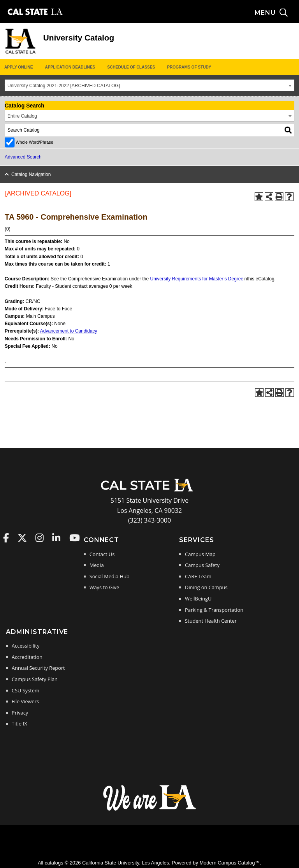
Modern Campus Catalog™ (230, 863)
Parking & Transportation (214, 610)
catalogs (54, 863)
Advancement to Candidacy (69, 331)
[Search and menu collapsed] (277, 13)
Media (97, 565)
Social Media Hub (110, 576)
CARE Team (198, 576)
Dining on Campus (206, 587)
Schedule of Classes (131, 67)
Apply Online (18, 67)
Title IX (19, 724)
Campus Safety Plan (35, 679)
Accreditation (27, 657)
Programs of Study (189, 67)
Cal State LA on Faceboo (6, 538)
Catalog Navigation (31, 174)
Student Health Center (211, 621)
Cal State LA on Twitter (22, 538)
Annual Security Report (38, 668)
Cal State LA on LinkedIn (56, 538)
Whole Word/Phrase (34, 142)
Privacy (20, 713)
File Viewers (25, 701)
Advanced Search (23, 157)
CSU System (26, 690)
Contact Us (102, 554)
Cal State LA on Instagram (40, 538)
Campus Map (200, 554)
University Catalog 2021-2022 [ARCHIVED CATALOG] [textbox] (64, 86)
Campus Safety (202, 565)
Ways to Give (104, 587)
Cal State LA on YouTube (75, 538)
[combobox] (149, 85)
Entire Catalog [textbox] (22, 116)
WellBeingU (198, 599)
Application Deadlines (70, 67)
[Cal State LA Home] (149, 491)
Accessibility (26, 646)
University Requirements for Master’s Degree (197, 279)
